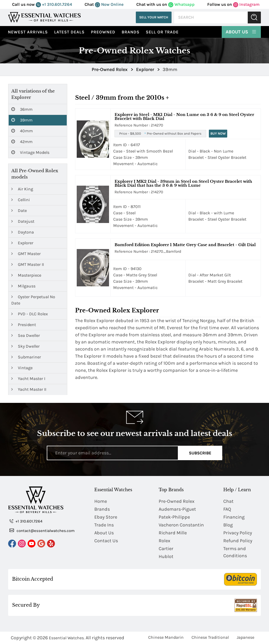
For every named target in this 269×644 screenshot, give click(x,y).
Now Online (109, 4)
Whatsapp (181, 4)
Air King (22, 189)
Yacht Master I (28, 379)
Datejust (23, 221)
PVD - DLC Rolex (30, 314)
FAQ (227, 509)
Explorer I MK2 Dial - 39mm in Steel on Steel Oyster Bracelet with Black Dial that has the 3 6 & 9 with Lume (183, 183)
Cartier (166, 549)
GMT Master (26, 254)
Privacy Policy (238, 533)
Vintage (22, 368)
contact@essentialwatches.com (42, 530)
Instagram (246, 4)
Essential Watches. (67, 638)
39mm (22, 120)
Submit (254, 17)
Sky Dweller (25, 346)
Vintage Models (30, 153)
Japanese (245, 637)
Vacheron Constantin (181, 525)
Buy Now (218, 133)
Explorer (22, 243)
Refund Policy (238, 541)
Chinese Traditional (210, 637)
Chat (228, 501)
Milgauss (23, 286)
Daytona (23, 232)
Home (101, 501)
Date (19, 211)
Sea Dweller (26, 335)
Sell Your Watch (154, 17)
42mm (22, 142)
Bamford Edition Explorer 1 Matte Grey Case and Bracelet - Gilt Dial (185, 245)
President (24, 325)
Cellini (21, 200)
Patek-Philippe (174, 517)
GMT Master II (28, 264)
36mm (22, 109)
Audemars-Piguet (177, 509)
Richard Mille (173, 533)
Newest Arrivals (28, 32)
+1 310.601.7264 (54, 4)
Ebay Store (106, 517)
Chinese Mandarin (166, 637)
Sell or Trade (162, 32)
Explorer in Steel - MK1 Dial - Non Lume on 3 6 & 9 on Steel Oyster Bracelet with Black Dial (184, 116)
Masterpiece (26, 275)
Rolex (164, 541)
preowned (103, 32)
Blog (228, 525)
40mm (22, 131)
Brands (131, 32)
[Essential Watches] (44, 17)
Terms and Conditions (235, 552)
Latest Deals (69, 32)
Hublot (166, 557)
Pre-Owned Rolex (177, 501)
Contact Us (106, 541)
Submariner (26, 357)
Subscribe (200, 453)
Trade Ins (104, 525)
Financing (234, 517)
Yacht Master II (29, 389)
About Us (241, 32)
